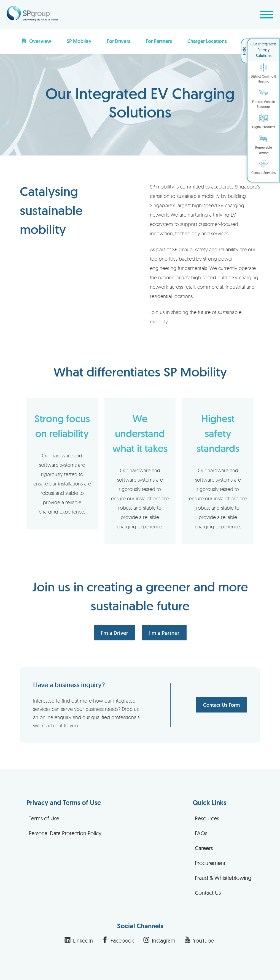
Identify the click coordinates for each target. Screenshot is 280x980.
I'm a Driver (115, 633)
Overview (36, 41)
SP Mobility (79, 41)
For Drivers (119, 41)
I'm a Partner (164, 633)
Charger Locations (207, 41)
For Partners (159, 41)
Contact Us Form (221, 705)
